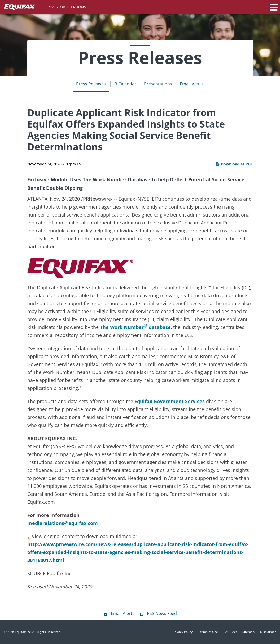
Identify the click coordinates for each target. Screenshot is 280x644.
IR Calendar (125, 84)
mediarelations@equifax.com (63, 523)
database (159, 327)
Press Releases (91, 84)
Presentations (158, 84)
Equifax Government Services (170, 401)
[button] (273, 7)
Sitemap (248, 632)
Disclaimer (268, 632)
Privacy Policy (183, 632)
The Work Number (122, 327)
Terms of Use (208, 632)
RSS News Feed (162, 613)
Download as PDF (234, 164)
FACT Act (230, 632)
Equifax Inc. (23, 632)
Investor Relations (67, 7)
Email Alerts (192, 84)
